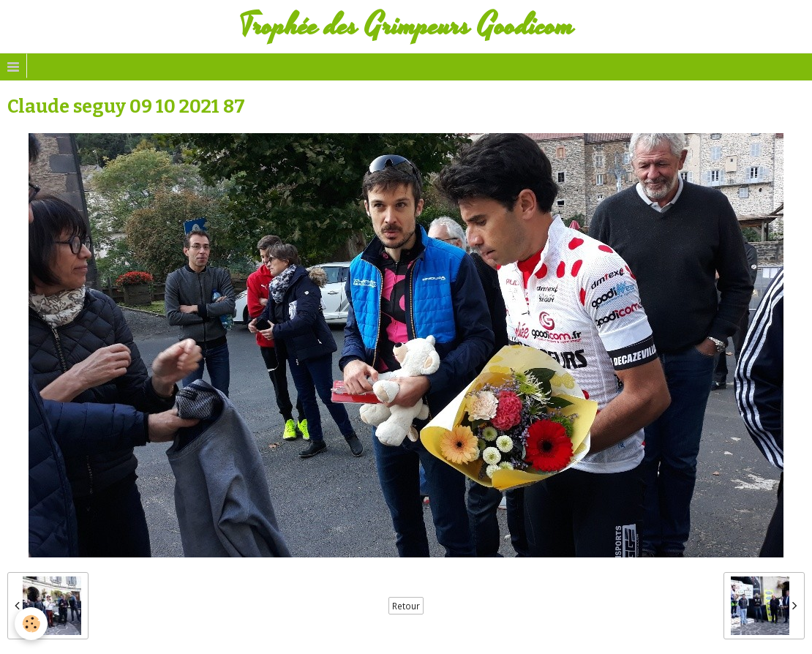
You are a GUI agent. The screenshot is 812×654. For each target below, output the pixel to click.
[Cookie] (31, 624)
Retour (406, 606)
